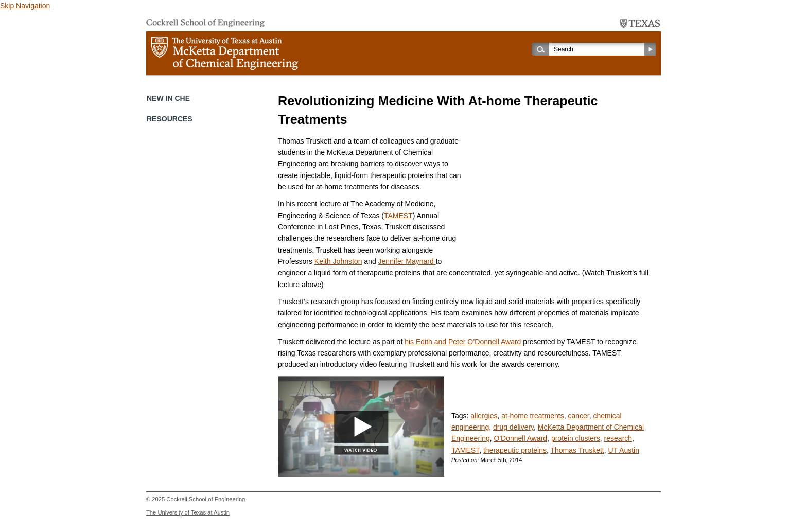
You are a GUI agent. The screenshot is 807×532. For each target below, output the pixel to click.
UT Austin (624, 450)
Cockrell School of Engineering (206, 499)
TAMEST (398, 216)
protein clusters (576, 438)
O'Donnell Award (521, 438)
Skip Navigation (25, 6)
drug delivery (513, 427)
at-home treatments (532, 416)
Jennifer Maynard (407, 261)
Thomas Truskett (577, 450)
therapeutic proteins (515, 450)
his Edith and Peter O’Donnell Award (464, 342)
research (618, 438)
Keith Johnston (338, 261)
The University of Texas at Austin (188, 512)
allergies (484, 416)
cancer (578, 416)
